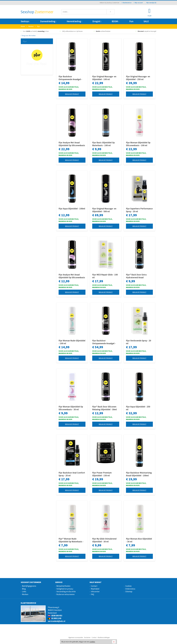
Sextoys (25, 21)
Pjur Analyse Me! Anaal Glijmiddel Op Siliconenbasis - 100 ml (72, 144)
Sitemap (129, 592)
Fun (131, 21)
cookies (92, 642)
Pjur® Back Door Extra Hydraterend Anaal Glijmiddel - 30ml (136, 276)
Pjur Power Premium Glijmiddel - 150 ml (102, 474)
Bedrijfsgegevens (29, 586)
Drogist (97, 21)
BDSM (115, 21)
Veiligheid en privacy (65, 589)
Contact (94, 586)
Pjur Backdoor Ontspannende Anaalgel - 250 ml (104, 342)
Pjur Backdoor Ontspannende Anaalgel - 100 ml (70, 78)
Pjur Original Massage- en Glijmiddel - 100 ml (104, 78)
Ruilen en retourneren (65, 594)
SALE (146, 21)
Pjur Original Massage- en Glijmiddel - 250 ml (138, 78)
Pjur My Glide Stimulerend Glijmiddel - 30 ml (104, 540)
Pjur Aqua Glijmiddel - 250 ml (138, 408)
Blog (24, 589)
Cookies (128, 586)
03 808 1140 (55, 618)
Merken (25, 594)
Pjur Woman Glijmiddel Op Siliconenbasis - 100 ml (138, 144)
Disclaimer (87, 637)
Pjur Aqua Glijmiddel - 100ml (72, 209)
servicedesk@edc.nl (57, 621)
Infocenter (95, 592)
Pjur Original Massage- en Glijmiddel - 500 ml (104, 210)
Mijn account (138, 3)
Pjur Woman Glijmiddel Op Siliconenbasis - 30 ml (71, 408)
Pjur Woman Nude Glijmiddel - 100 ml (72, 342)
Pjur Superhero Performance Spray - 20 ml (139, 210)
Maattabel (95, 589)
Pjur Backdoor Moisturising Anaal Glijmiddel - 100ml (139, 474)
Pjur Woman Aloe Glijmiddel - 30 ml (139, 540)
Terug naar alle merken (28, 36)
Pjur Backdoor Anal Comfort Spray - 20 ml (72, 474)
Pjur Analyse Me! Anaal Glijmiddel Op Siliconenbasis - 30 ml (72, 276)
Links (24, 592)
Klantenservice (126, 3)
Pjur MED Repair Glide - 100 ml (105, 276)
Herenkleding (74, 21)
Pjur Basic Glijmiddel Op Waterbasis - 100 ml (103, 144)
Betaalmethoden (63, 586)
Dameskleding (48, 21)
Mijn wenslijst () (151, 3)
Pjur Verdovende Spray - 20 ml (139, 342)
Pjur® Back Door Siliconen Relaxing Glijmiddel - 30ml (104, 408)
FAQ (92, 594)
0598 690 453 (55, 616)
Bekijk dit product (72, 94)
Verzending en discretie (66, 592)
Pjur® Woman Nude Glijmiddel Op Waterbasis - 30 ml (71, 540)
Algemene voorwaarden (76, 637)
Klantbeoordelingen (104, 637)
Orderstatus (130, 589)
